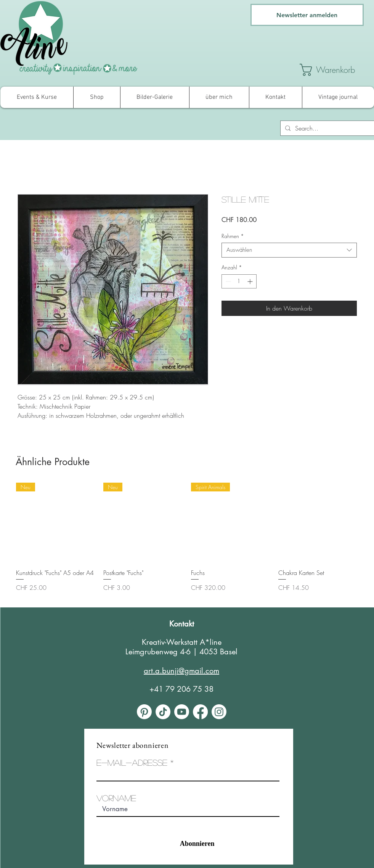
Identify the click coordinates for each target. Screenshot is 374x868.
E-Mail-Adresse (132, 762)
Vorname (116, 798)
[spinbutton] (239, 281)
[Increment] (251, 281)
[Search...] (327, 128)
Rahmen (233, 236)
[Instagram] (219, 712)
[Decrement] (227, 281)
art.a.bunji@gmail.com (181, 671)
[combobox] (289, 250)
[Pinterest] (144, 712)
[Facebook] (200, 712)
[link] (336, 70)
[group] (187, 542)
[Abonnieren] (182, 844)
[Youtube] (182, 712)
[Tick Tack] (163, 712)
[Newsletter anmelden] (307, 15)
